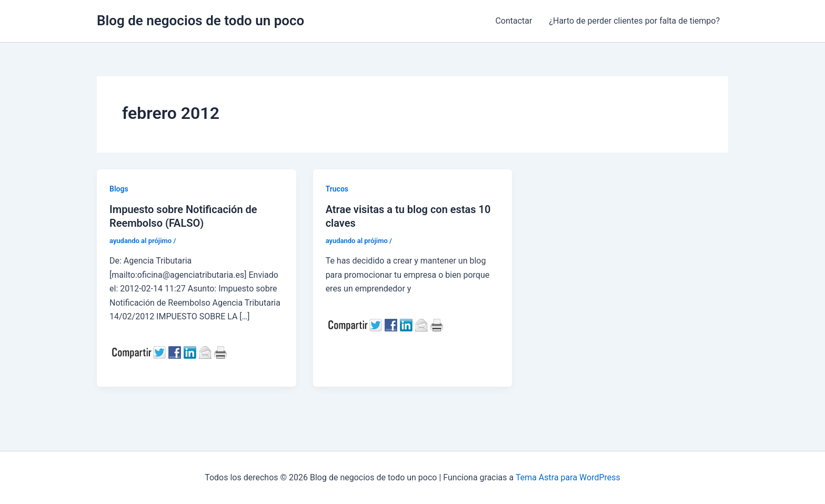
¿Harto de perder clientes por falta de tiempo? (634, 21)
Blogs (119, 189)
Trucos (337, 189)
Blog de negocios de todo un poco (200, 21)
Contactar (514, 21)
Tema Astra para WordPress (568, 477)
